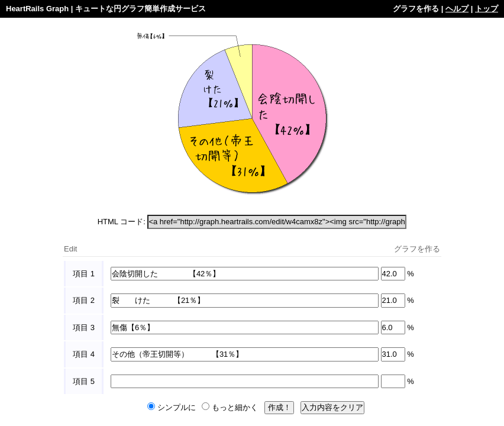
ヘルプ (457, 9)
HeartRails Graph (37, 9)
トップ (487, 9)
